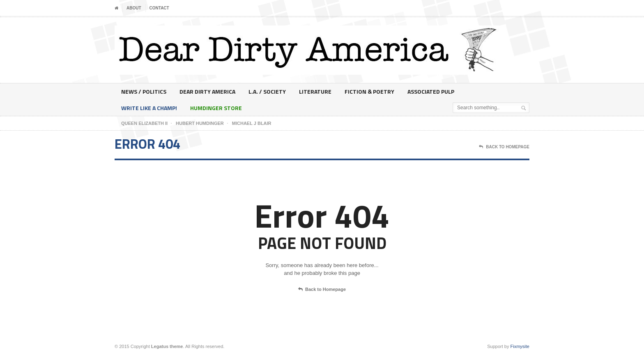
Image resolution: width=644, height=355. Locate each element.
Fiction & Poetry (369, 91)
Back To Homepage (504, 147)
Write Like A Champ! (149, 108)
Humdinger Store (216, 108)
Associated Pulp (431, 91)
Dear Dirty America (207, 91)
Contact (159, 8)
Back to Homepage (322, 290)
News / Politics (144, 91)
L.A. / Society (267, 91)
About (134, 8)
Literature (315, 91)
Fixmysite (520, 346)
